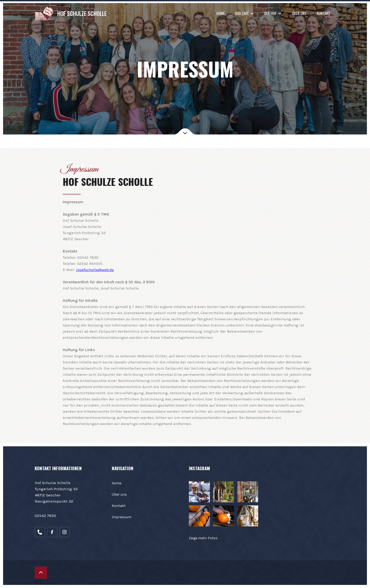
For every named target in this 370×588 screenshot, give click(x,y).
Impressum (122, 517)
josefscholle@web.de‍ (103, 270)
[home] (71, 13)
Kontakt (323, 13)
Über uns (299, 13)
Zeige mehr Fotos (203, 538)
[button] (244, 13)
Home (221, 13)
